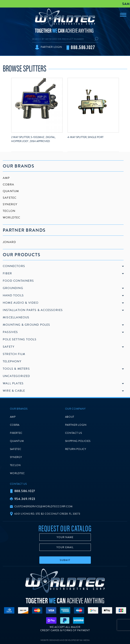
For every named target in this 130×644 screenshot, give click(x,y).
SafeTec (10, 198)
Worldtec (12, 218)
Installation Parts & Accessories (33, 310)
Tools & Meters (16, 369)
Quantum (11, 191)
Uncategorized (16, 376)
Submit (65, 560)
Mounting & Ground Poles (26, 325)
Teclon (9, 211)
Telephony (12, 361)
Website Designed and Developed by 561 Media (65, 640)
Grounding (13, 288)
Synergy (10, 204)
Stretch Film (14, 354)
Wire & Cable (14, 391)
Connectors (14, 266)
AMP (6, 178)
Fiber (7, 273)
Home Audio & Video (21, 303)
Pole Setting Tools (20, 339)
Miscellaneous (16, 317)
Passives (10, 332)
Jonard (9, 242)
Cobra (8, 185)
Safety (9, 347)
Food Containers (18, 281)
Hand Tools (13, 295)
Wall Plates (13, 383)
